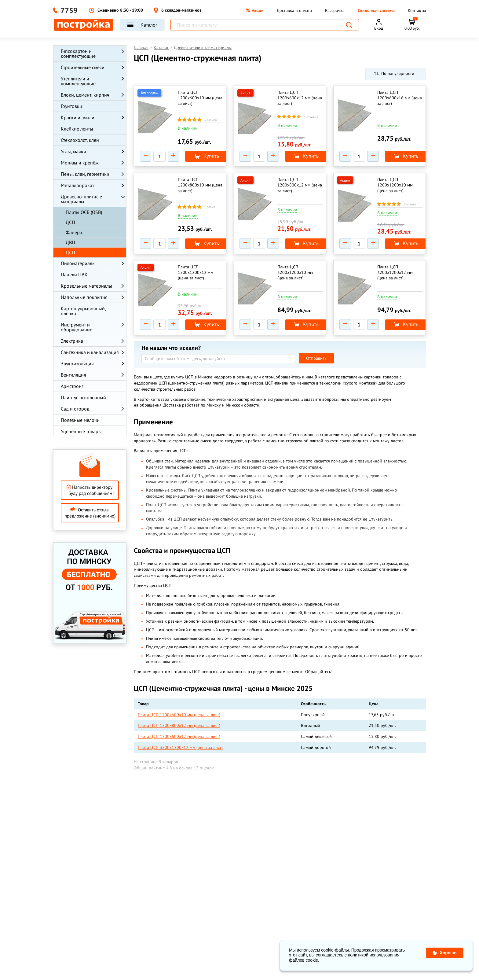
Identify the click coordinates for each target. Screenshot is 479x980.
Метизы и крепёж (80, 163)
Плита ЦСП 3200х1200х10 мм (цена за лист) (296, 277)
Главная (141, 47)
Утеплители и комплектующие (78, 81)
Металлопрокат (77, 185)
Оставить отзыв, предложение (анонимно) (90, 513)
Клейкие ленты (77, 129)
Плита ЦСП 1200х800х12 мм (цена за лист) (295, 187)
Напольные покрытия (84, 297)
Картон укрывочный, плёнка (83, 311)
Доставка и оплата (294, 10)
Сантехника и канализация (90, 352)
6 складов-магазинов (178, 10)
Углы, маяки (73, 151)
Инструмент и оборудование (77, 327)
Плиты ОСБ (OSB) (84, 212)
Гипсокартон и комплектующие (78, 53)
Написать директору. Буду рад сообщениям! (90, 490)
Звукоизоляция (77, 363)
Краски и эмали (78, 117)
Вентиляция (73, 375)
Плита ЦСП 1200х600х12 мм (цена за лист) (295, 98)
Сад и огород (75, 409)
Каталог (142, 25)
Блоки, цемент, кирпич (85, 95)
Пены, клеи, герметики (85, 174)
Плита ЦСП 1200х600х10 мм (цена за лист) (195, 98)
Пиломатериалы (78, 263)
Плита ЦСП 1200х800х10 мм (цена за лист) (195, 187)
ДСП (70, 222)
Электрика (72, 341)
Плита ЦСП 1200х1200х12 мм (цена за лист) (196, 277)
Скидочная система (376, 10)
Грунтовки (71, 106)
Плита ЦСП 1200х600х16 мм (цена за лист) (395, 98)
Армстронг (72, 386)
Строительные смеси (83, 67)
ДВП (70, 242)
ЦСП (70, 252)
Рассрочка (335, 10)
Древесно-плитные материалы (81, 199)
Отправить (316, 365)
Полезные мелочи (80, 420)
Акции (255, 10)
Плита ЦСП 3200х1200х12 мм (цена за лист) (396, 277)
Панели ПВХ (74, 274)
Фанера (74, 232)
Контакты (417, 10)
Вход (379, 28)
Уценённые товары (81, 431)
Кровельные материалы (86, 286)
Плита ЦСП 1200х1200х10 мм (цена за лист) (396, 187)
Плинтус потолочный (83, 397)
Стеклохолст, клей (80, 140)
